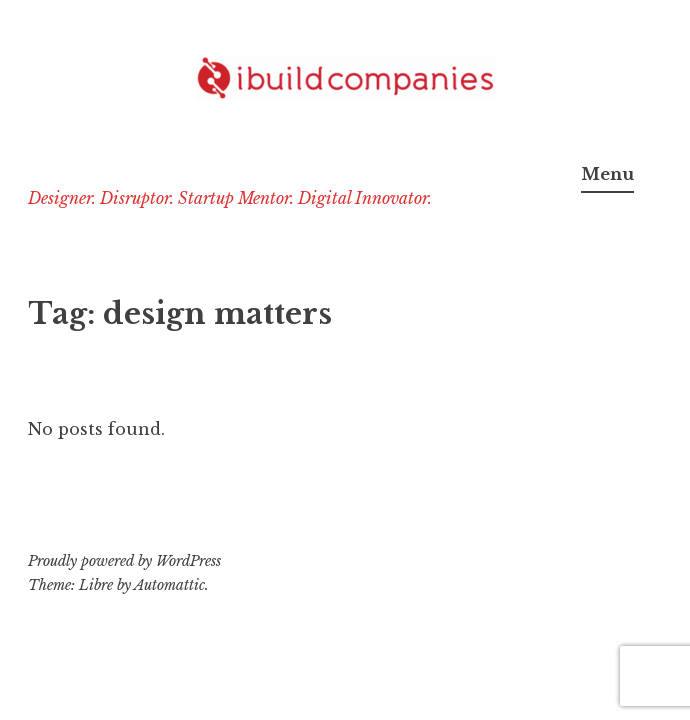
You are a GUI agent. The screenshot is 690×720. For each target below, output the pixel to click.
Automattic (169, 585)
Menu (607, 174)
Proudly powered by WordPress (124, 561)
